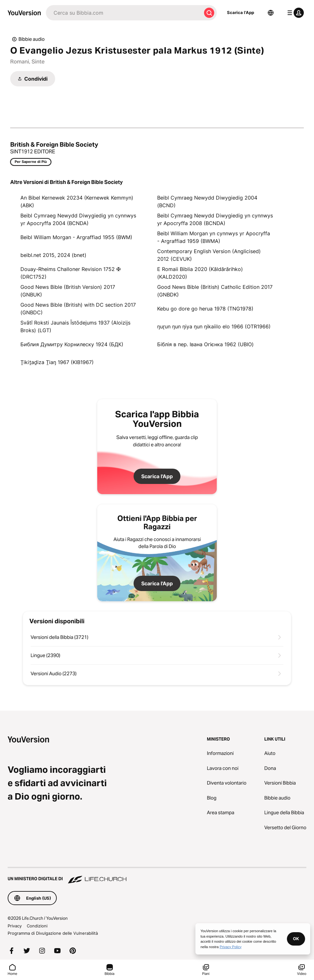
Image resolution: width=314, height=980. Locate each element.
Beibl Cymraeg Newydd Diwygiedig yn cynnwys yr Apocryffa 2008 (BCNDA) (215, 219)
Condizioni (37, 926)
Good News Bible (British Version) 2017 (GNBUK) (68, 291)
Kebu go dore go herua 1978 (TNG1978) (205, 309)
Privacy (15, 926)
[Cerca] (124, 13)
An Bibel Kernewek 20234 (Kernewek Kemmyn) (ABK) (77, 201)
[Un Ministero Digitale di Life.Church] (157, 876)
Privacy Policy (230, 947)
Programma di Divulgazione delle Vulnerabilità (53, 933)
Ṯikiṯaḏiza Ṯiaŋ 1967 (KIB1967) (57, 362)
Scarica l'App (241, 12)
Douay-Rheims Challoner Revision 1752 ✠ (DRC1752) (70, 273)
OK (296, 939)
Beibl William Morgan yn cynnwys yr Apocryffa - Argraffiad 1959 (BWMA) (214, 237)
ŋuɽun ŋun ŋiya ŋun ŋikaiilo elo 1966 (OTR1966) (214, 326)
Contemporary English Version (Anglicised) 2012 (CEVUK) (209, 255)
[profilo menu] (294, 13)
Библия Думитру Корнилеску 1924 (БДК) (72, 344)
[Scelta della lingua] (271, 13)
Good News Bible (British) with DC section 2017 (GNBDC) (78, 309)
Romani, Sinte (27, 62)
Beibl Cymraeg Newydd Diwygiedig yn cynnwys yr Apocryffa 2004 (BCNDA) (78, 219)
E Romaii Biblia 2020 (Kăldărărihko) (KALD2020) (200, 273)
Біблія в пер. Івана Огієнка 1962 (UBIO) (205, 344)
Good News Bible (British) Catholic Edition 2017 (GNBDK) (215, 291)
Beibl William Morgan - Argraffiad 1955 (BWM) (76, 237)
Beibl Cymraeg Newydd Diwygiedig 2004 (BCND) (207, 201)
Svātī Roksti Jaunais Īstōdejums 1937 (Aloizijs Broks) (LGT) (75, 326)
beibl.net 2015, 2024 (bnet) (53, 255)
